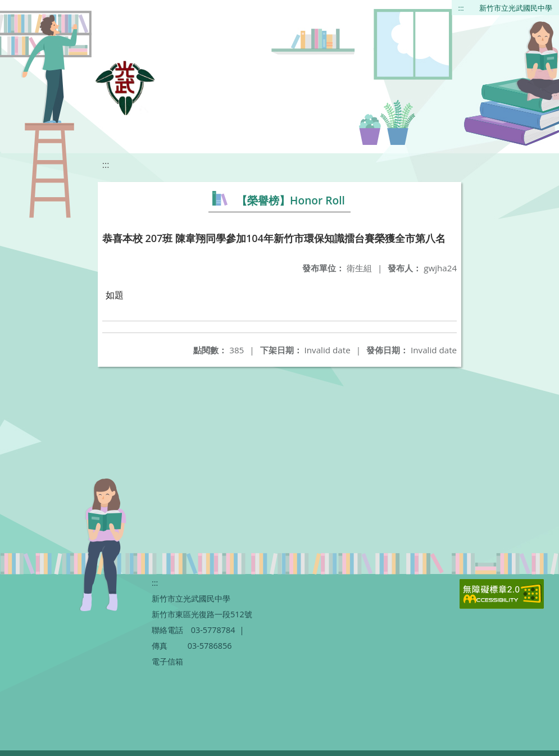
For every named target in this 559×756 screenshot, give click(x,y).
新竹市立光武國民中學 (516, 8)
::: (461, 8)
